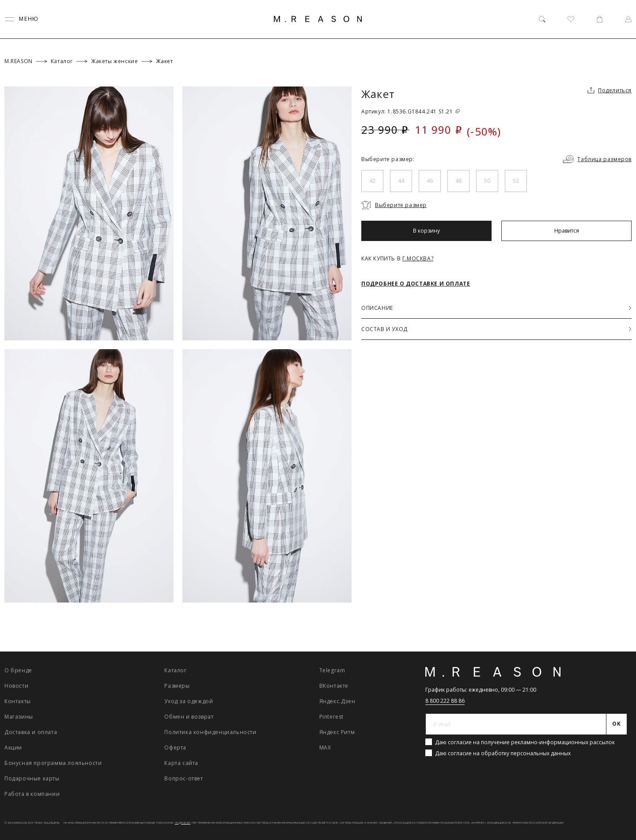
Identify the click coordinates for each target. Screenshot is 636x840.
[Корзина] (600, 19)
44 (401, 181)
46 (430, 181)
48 (458, 181)
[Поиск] (542, 19)
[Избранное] (571, 19)
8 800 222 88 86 (445, 701)
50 (487, 181)
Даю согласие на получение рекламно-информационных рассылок (525, 742)
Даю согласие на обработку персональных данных (503, 753)
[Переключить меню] (22, 19)
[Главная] (318, 19)
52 (516, 181)
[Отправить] (617, 724)
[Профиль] (628, 19)
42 (372, 181)
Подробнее (183, 823)
